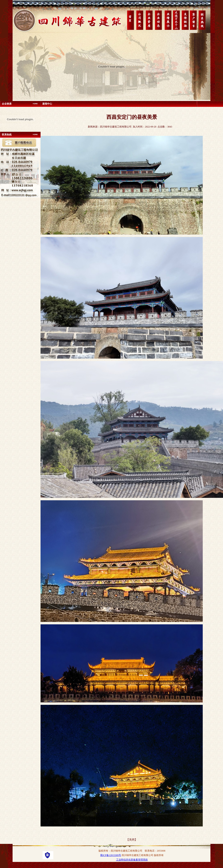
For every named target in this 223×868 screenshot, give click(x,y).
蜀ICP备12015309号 (111, 855)
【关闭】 (132, 840)
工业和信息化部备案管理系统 (132, 860)
